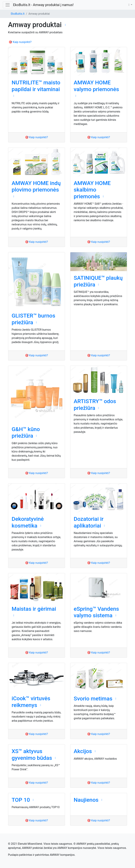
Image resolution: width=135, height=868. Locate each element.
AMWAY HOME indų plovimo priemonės (36, 186)
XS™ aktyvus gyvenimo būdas (32, 754)
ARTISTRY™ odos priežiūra (95, 404)
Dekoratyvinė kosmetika (28, 522)
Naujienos (86, 800)
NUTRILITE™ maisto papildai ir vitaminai (36, 86)
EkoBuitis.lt (18, 14)
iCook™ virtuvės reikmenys (31, 702)
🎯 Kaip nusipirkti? (20, 42)
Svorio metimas (93, 699)
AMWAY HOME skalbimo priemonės (92, 190)
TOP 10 (21, 800)
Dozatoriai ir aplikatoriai (89, 522)
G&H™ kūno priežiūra (26, 432)
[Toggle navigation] (8, 5)
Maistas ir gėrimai (34, 609)
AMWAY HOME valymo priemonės (96, 86)
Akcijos (83, 751)
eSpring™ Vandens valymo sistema (96, 612)
